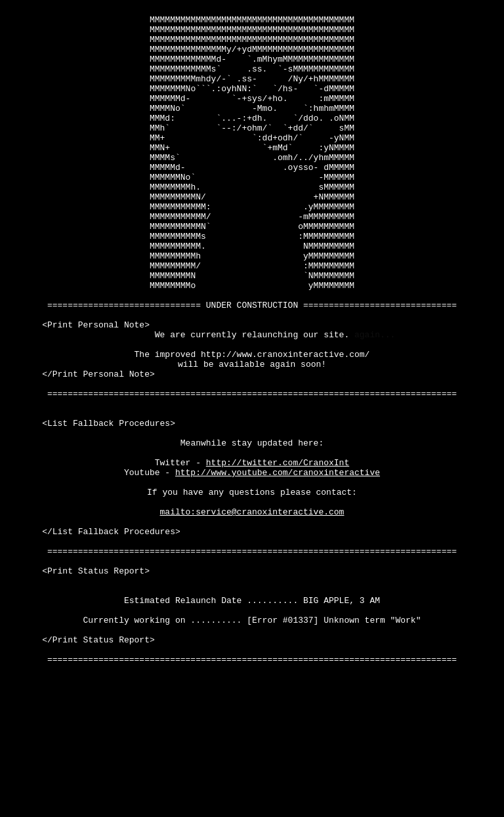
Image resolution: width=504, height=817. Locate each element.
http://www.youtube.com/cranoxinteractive (278, 566)
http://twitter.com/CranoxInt (278, 555)
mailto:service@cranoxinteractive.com (252, 614)
